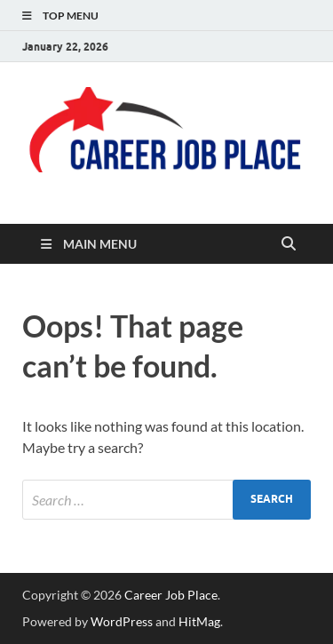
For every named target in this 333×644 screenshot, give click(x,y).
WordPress (122, 621)
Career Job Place (171, 595)
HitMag (199, 621)
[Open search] (289, 244)
